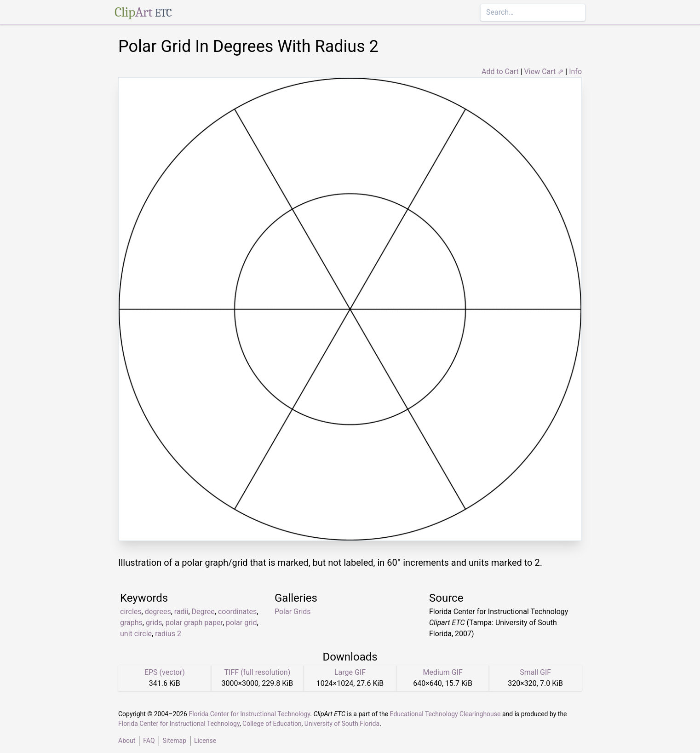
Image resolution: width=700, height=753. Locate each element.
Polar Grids (293, 612)
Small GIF (535, 672)
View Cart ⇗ (544, 72)
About (127, 741)
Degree (203, 612)
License (205, 741)
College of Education (272, 724)
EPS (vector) (165, 672)
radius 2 (168, 634)
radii (181, 612)
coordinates (237, 612)
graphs (131, 623)
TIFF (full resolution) (258, 672)
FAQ (149, 741)
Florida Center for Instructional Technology (249, 714)
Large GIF (350, 672)
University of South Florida (342, 724)
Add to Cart (500, 72)
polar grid (241, 623)
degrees (158, 612)
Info (575, 72)
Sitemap (175, 741)
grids (154, 623)
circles (131, 612)
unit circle (136, 634)
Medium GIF (442, 672)
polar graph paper (194, 623)
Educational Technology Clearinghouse (445, 714)
